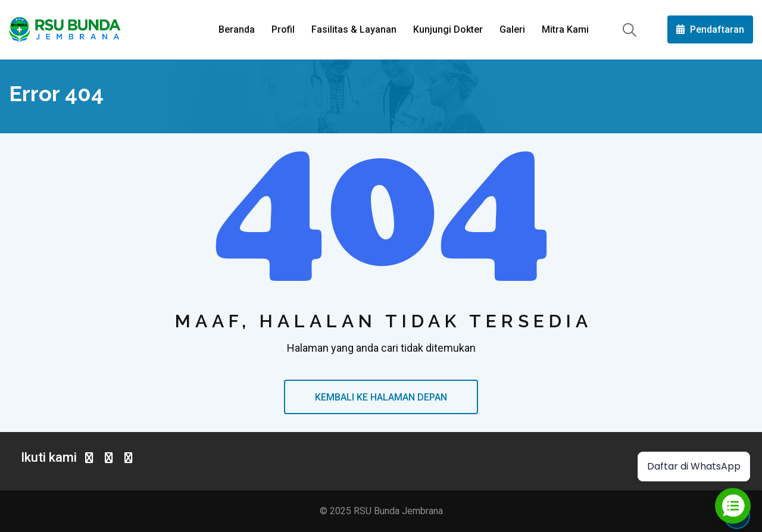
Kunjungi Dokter (448, 29)
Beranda (237, 29)
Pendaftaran (710, 29)
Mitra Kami (565, 29)
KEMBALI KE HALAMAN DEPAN (381, 397)
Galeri (512, 29)
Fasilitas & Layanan (354, 29)
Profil (283, 29)
